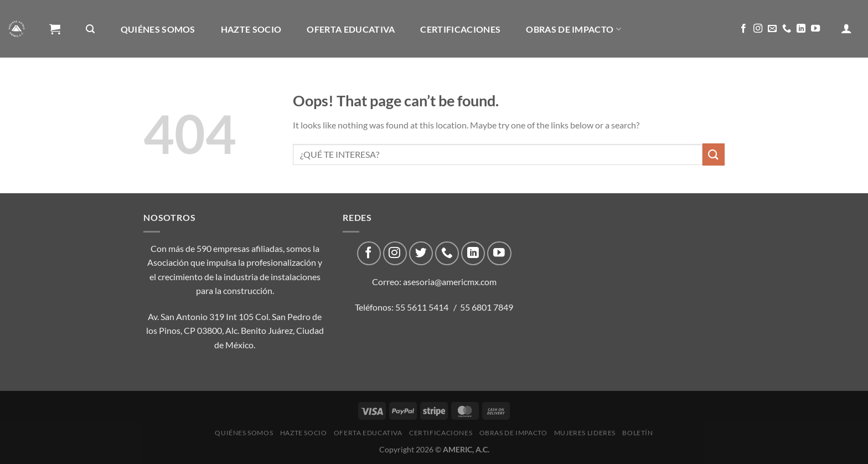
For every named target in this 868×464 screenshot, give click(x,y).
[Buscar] (90, 29)
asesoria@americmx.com (450, 282)
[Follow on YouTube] (815, 29)
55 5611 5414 (422, 307)
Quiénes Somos (158, 29)
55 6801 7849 (487, 307)
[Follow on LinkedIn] (801, 29)
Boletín (177, 87)
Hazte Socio (251, 29)
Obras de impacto (573, 29)
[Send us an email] (772, 29)
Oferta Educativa (351, 29)
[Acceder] (846, 28)
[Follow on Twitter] (421, 253)
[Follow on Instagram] (758, 29)
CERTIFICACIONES (460, 29)
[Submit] (714, 154)
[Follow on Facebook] (743, 29)
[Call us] (787, 29)
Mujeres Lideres (93, 87)
